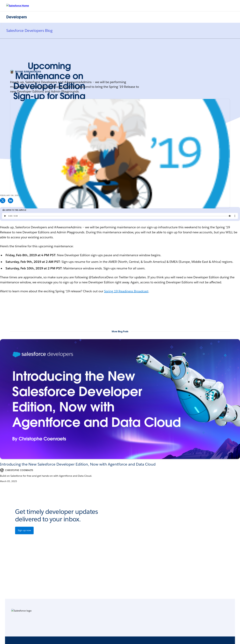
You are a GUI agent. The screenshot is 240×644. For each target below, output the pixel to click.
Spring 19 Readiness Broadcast (126, 291)
